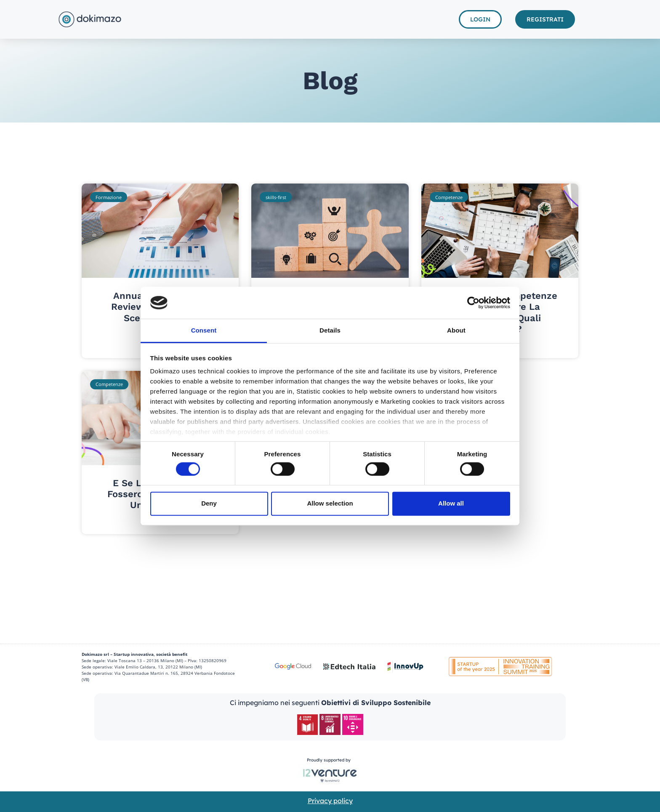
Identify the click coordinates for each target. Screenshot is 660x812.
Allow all (451, 503)
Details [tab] (330, 331)
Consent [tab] (204, 331)
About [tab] (456, 331)
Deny (209, 503)
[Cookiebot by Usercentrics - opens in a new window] (473, 303)
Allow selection (330, 503)
